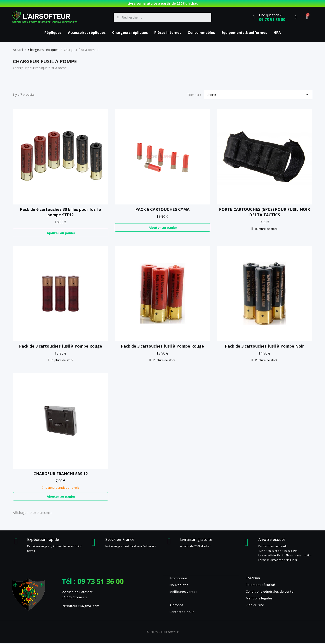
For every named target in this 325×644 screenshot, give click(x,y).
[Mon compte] (296, 17)
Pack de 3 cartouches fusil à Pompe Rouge (61, 347)
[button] (61, 233)
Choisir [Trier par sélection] (258, 95)
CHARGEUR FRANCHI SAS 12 (61, 474)
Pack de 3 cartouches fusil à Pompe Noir (264, 347)
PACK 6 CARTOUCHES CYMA (162, 209)
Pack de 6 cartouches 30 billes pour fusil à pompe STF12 (61, 212)
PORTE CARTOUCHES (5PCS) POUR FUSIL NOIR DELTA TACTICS (264, 212)
